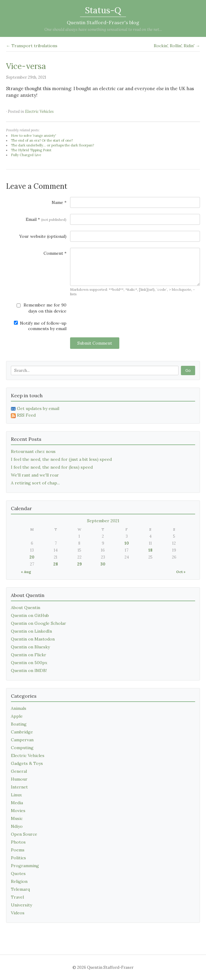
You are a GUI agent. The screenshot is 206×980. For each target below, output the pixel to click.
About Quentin (26, 608)
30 (103, 564)
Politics (18, 858)
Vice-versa (26, 66)
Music (17, 818)
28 (56, 564)
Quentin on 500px (29, 663)
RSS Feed (23, 415)
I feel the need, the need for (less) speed (52, 467)
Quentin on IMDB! (29, 670)
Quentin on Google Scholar (39, 623)
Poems (18, 850)
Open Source (24, 834)
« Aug (26, 572)
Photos (18, 842)
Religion (19, 881)
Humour (19, 779)
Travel (17, 897)
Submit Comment (95, 343)
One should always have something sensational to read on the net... (103, 29)
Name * (59, 202)
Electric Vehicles (39, 111)
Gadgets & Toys (27, 763)
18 (150, 550)
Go (188, 370)
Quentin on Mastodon (33, 639)
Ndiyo (17, 826)
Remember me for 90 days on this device (42, 308)
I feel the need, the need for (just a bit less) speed (61, 459)
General (19, 771)
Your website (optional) (43, 236)
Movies (18, 811)
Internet (19, 787)
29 (79, 564)
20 (32, 557)
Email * (46, 219)
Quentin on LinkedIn (31, 631)
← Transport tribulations (32, 46)
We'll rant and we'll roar (35, 475)
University (21, 905)
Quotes (18, 873)
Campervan (22, 740)
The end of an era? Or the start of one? (42, 140)
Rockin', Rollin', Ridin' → (177, 46)
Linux (16, 795)
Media (17, 803)
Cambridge (22, 732)
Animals (19, 708)
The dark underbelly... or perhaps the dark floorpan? (52, 145)
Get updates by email (35, 408)
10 (127, 543)
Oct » (181, 572)
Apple (17, 716)
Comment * (55, 253)
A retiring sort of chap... (35, 483)
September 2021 (103, 521)
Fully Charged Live (26, 155)
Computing (22, 748)
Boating (19, 724)
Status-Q (103, 10)
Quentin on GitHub (30, 615)
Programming (25, 866)
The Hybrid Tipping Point (31, 150)
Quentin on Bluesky (30, 647)
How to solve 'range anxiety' (34, 136)
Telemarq (20, 889)
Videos (18, 913)
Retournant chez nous (33, 451)
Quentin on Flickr (29, 655)
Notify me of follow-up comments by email (40, 326)
